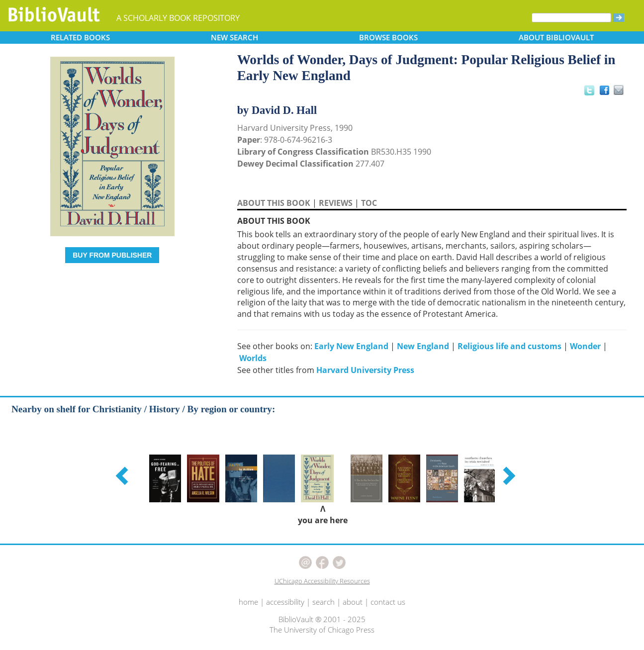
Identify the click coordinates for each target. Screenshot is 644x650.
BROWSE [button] (388, 37)
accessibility (285, 602)
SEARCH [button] (234, 37)
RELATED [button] (80, 37)
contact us (388, 602)
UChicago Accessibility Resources (322, 581)
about (353, 602)
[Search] (571, 18)
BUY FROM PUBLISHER (112, 255)
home (248, 602)
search (323, 602)
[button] (123, 475)
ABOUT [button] (556, 37)
